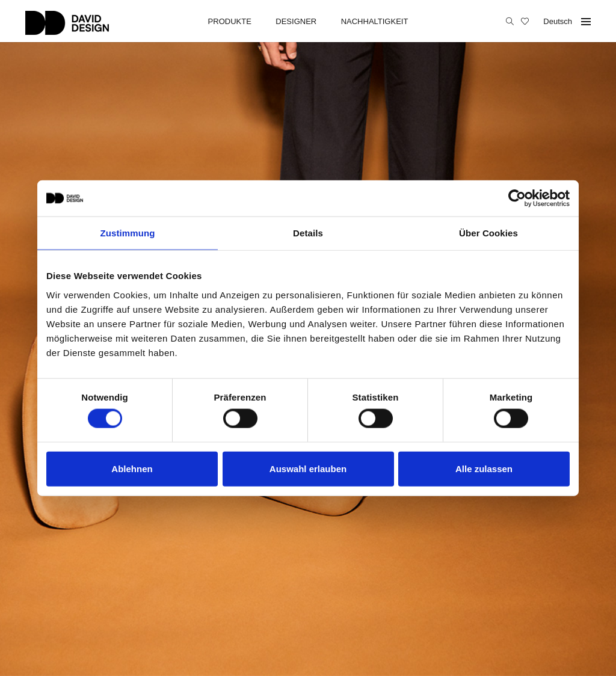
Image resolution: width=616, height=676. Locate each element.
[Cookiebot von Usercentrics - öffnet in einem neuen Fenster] (517, 198)
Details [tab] (308, 233)
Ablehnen (132, 468)
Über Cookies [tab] (488, 233)
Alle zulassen (484, 468)
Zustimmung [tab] (128, 233)
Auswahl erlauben (308, 468)
